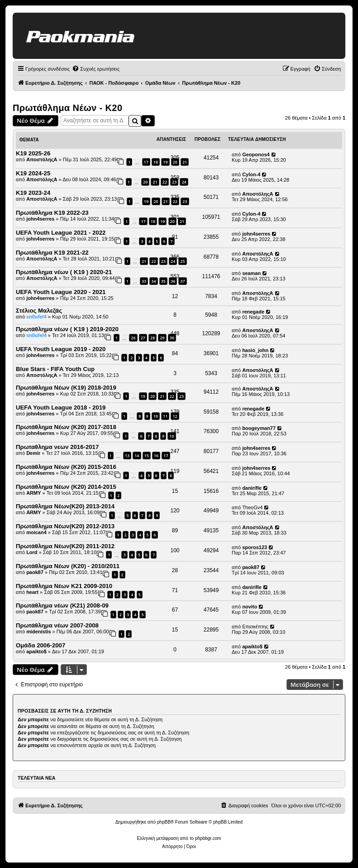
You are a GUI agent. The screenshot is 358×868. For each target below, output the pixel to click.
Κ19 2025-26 (33, 153)
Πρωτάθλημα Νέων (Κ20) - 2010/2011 (68, 566)
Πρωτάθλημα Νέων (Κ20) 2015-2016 (66, 467)
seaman (251, 273)
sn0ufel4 (36, 317)
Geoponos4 (256, 154)
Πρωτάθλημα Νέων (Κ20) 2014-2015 (66, 487)
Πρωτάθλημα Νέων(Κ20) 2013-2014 (65, 506)
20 (145, 182)
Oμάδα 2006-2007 (41, 645)
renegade (253, 312)
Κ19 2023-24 (33, 193)
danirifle (252, 488)
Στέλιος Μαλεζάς (39, 311)
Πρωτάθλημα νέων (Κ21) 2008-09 (62, 605)
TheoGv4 (252, 507)
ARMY (33, 493)
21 (155, 182)
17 (146, 162)
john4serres (40, 219)
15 (147, 456)
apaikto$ (36, 651)
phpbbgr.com (208, 838)
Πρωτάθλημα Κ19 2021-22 (52, 253)
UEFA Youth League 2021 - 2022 (61, 233)
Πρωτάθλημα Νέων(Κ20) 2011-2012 (65, 546)
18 (156, 162)
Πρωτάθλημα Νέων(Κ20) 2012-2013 (65, 526)
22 (153, 261)
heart (32, 592)
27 (143, 338)
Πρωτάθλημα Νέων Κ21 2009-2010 (64, 586)
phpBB (164, 822)
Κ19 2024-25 (33, 173)
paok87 (35, 572)
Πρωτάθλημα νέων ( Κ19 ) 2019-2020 (67, 329)
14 (137, 456)
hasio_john (255, 350)
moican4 (36, 532)
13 (127, 456)
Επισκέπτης (255, 627)
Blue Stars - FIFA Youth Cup (55, 369)
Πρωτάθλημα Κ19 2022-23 (52, 213)
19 (146, 201)
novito (250, 607)
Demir (33, 453)
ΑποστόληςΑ (42, 159)
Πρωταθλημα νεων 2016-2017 (57, 447)
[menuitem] (96, 69)
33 (144, 281)
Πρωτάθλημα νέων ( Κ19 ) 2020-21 (64, 272)
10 (156, 416)
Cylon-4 (251, 174)
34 (153, 281)
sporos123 (255, 547)
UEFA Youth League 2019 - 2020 (61, 349)
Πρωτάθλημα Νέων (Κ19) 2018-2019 (66, 388)
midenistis (38, 632)
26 (133, 338)
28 (153, 338)
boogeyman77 (259, 428)
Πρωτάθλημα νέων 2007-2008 (57, 625)
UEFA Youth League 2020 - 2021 (61, 292)
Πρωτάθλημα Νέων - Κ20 (67, 108)
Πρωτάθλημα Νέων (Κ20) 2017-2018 (66, 427)
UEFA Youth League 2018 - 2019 (61, 407)
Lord (32, 552)
